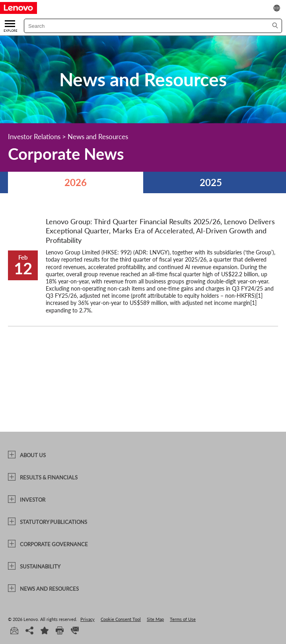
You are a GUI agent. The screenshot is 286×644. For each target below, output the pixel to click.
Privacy (88, 619)
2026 (76, 182)
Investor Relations (34, 137)
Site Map (155, 619)
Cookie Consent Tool (121, 619)
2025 (211, 182)
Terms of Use (183, 619)
